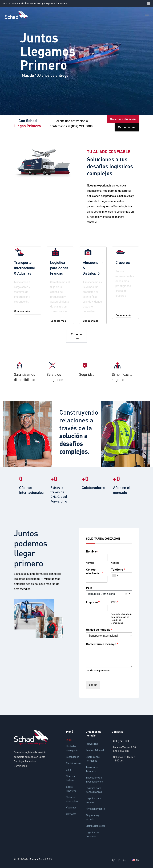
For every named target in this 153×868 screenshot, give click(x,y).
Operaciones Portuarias (93, 759)
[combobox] (115, 576)
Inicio (69, 740)
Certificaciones (73, 763)
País (89, 588)
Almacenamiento (95, 809)
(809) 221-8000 (122, 741)
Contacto (71, 814)
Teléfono (118, 570)
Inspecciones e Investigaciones (94, 780)
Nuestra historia (70, 778)
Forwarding (92, 744)
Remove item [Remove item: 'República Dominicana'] (126, 594)
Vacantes (71, 808)
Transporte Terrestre (92, 769)
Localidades (73, 757)
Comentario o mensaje (102, 644)
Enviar (93, 685)
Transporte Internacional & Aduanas (24, 268)
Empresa (93, 602)
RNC (115, 602)
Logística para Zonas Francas (59, 268)
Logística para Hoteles (93, 800)
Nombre (92, 552)
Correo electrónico (95, 571)
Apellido (115, 563)
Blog (69, 770)
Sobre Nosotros (71, 789)
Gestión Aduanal (95, 750)
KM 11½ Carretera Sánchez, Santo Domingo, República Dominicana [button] (35, 3)
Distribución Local (95, 826)
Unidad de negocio (99, 630)
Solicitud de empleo (72, 799)
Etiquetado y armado (93, 817)
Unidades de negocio (72, 748)
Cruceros (123, 263)
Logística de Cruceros (92, 834)
